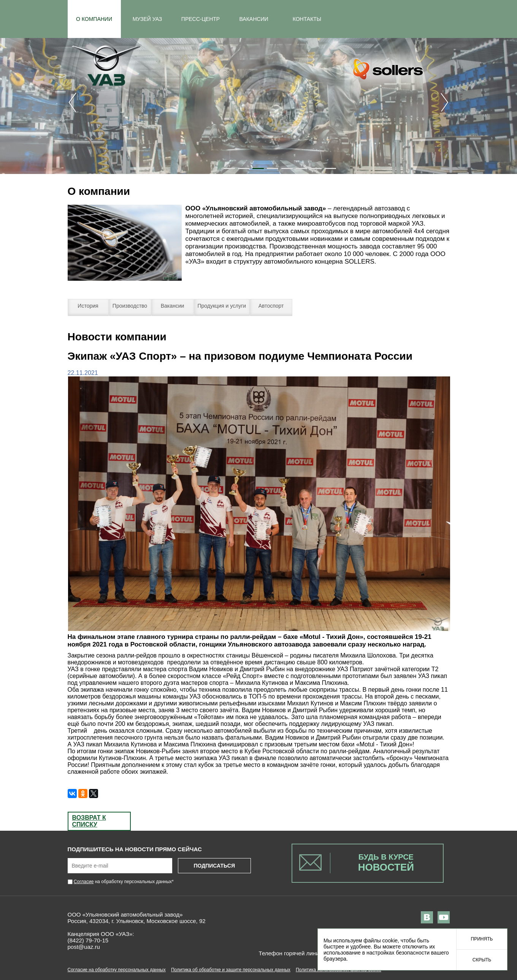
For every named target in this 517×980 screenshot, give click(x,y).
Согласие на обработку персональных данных (117, 970)
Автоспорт (271, 306)
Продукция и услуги (222, 306)
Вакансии (173, 306)
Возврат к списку (89, 821)
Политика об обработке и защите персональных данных (231, 970)
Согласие (84, 882)
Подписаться (214, 866)
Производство (130, 306)
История (88, 306)
